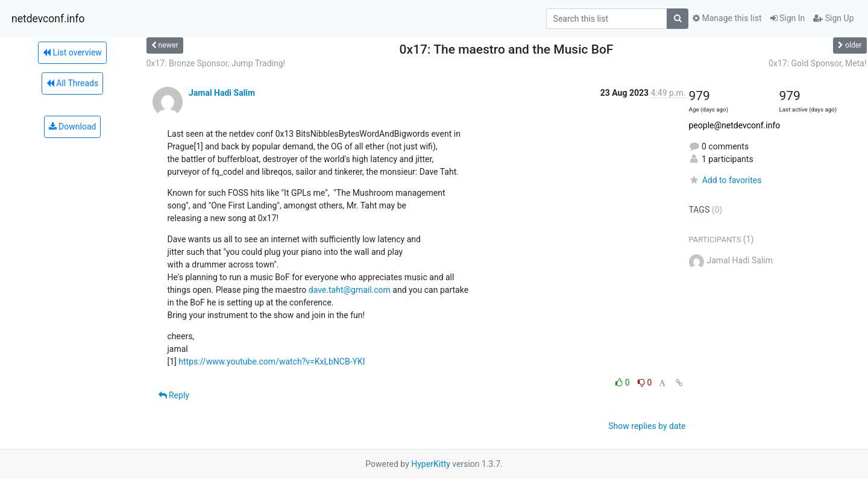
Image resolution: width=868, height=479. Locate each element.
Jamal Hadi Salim (222, 93)
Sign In (788, 18)
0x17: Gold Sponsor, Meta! (817, 63)
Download (73, 127)
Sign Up (833, 18)
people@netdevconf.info (735, 125)
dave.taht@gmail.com (350, 290)
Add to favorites (725, 180)
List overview (72, 52)
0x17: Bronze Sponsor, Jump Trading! (216, 63)
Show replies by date (647, 426)
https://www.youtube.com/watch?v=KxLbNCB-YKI (272, 362)
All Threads (72, 83)
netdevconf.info (48, 19)
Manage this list (727, 18)
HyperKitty (431, 464)
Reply (174, 395)
